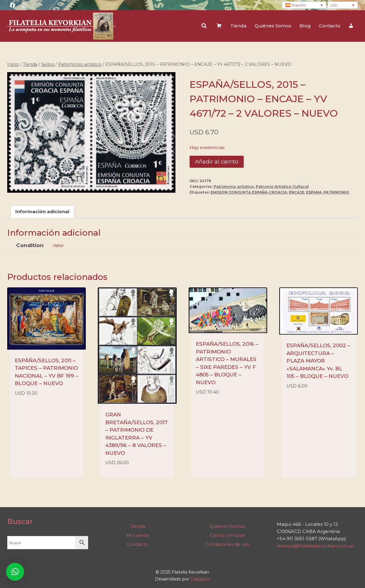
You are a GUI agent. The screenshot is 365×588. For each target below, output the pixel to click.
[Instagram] (24, 5)
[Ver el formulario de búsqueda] (204, 26)
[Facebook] (12, 5)
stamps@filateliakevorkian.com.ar (315, 546)
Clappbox (200, 579)
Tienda (238, 26)
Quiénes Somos (273, 26)
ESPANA (314, 192)
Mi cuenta (138, 535)
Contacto (330, 26)
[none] (304, 5)
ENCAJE (297, 192)
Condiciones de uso (227, 544)
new (58, 245)
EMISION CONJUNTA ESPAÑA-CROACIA (249, 192)
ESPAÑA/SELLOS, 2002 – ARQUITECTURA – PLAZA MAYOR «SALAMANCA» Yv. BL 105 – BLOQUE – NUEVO (318, 361)
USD (334, 5)
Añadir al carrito (217, 162)
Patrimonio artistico (234, 187)
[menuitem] (304, 5)
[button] (15, 572)
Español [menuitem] (299, 5)
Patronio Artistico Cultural (282, 187)
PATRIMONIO (336, 192)
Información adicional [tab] (42, 211)
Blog (305, 26)
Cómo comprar (227, 535)
